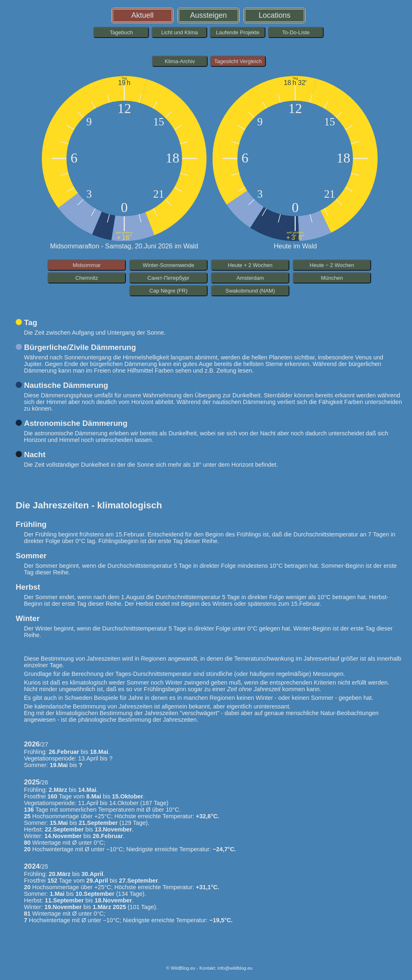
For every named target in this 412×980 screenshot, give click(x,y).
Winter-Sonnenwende (168, 265)
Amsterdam (250, 278)
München (332, 278)
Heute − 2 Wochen (332, 265)
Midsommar (87, 265)
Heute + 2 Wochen (250, 265)
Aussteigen (209, 15)
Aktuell (142, 15)
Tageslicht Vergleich (238, 61)
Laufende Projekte (238, 32)
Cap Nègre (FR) (168, 291)
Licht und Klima (179, 32)
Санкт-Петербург (168, 278)
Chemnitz (87, 278)
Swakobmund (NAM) (250, 291)
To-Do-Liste (296, 32)
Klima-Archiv (180, 61)
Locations (275, 15)
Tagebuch (121, 32)
